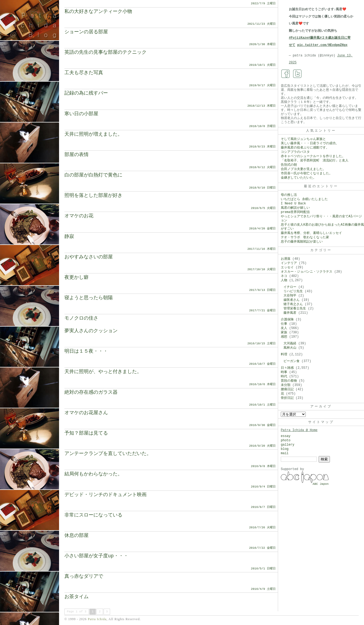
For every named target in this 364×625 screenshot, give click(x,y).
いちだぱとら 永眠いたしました (304, 199)
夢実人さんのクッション (91, 331)
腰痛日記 (287, 389)
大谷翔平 (290, 296)
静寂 (69, 237)
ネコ (284, 276)
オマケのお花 (79, 216)
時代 (284, 377)
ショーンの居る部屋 (86, 32)
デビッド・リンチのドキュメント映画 (105, 495)
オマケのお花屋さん (86, 413)
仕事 (284, 324)
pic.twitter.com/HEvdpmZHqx (322, 45)
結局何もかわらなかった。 (93, 474)
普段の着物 (289, 381)
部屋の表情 (77, 155)
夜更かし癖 (77, 277)
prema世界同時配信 (295, 212)
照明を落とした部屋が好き (93, 196)
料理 (284, 355)
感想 (284, 337)
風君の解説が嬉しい (295, 208)
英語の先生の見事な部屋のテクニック (105, 52)
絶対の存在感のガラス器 (91, 392)
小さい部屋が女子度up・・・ (96, 556)
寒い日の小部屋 (81, 114)
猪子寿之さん (293, 304)
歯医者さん (292, 300)
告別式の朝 (289, 165)
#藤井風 (314, 38)
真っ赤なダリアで (84, 576)
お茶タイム (77, 597)
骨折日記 (287, 398)
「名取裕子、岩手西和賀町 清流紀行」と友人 (315, 161)
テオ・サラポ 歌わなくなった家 (305, 237)
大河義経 (290, 344)
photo (286, 440)
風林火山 (290, 348)
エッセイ (287, 268)
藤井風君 (290, 313)
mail (285, 453)
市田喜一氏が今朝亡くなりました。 (307, 174)
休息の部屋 (77, 536)
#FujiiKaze (299, 38)
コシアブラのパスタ (295, 152)
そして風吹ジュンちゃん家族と (303, 139)
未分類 (286, 385)
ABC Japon (321, 484)
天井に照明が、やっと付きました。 (103, 372)
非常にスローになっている (93, 515)
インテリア (289, 263)
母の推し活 (289, 195)
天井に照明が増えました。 (93, 134)
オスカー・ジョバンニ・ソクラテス (307, 272)
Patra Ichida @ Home (299, 430)
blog (285, 449)
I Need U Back (293, 204)
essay (286, 436)
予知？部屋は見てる (86, 433)
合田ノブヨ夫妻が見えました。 (303, 169)
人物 (284, 280)
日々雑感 (287, 368)
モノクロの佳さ (81, 318)
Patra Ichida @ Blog (36, 25)
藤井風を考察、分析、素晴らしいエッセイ (311, 233)
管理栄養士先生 (295, 309)
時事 (284, 372)
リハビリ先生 (293, 291)
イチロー (290, 287)
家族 (284, 333)
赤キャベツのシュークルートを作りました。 (313, 156)
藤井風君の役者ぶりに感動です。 (305, 148)
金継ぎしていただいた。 (299, 178)
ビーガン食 (292, 361)
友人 (284, 328)
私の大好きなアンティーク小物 (98, 12)
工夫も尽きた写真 (84, 73)
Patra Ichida (97, 619)
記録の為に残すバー (86, 93)
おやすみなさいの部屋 (89, 257)
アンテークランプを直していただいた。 (108, 454)
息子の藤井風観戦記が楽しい (302, 242)
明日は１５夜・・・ (86, 351)
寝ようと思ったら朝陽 (89, 298)
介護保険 (287, 320)
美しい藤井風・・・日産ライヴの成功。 (310, 143)
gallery (287, 445)
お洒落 (286, 259)
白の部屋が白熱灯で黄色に (93, 175)
